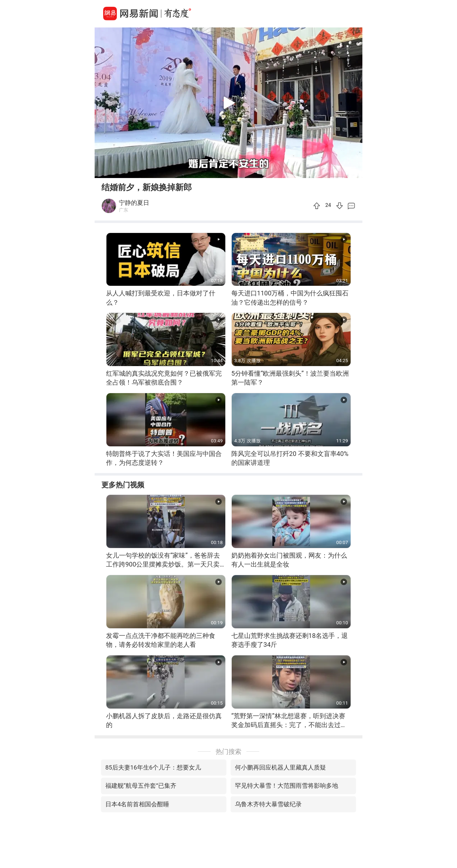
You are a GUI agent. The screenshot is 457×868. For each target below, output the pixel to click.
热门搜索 (228, 752)
